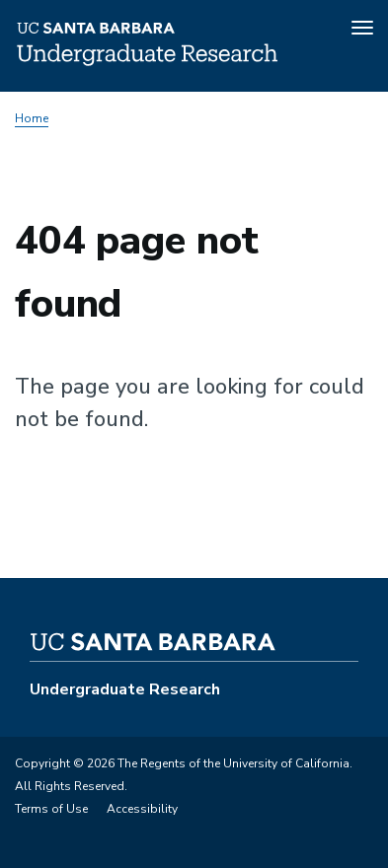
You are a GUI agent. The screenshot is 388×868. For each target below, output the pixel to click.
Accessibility (142, 809)
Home (32, 118)
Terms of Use (51, 809)
